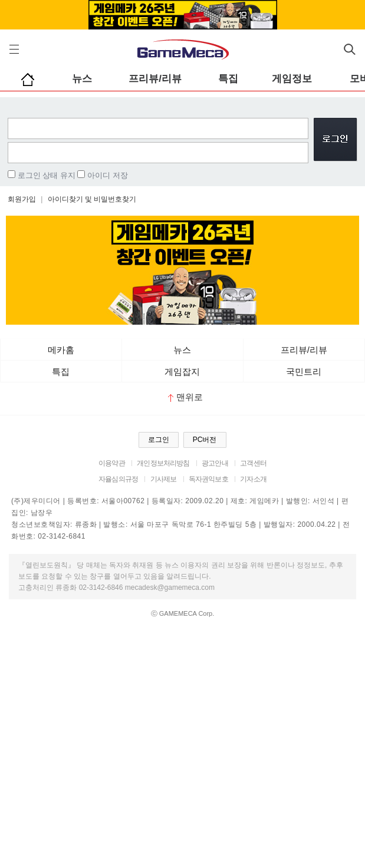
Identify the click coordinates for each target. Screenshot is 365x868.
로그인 (159, 440)
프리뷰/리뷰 (155, 79)
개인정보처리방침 (163, 463)
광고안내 (215, 463)
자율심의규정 (118, 479)
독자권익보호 (208, 479)
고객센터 (253, 463)
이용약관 (112, 463)
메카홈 (61, 350)
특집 (228, 79)
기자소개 (253, 479)
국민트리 (304, 372)
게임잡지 (182, 372)
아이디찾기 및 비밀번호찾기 (92, 199)
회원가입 (22, 199)
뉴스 (82, 79)
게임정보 (292, 79)
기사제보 (164, 479)
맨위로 (185, 397)
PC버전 (205, 440)
